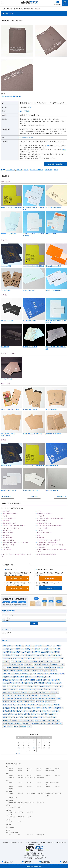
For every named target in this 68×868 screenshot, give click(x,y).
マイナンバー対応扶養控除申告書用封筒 (50, 526)
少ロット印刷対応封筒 (12, 833)
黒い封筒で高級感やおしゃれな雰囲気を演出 (51, 518)
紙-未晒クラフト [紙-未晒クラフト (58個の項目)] (48, 708)
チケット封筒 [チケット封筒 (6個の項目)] (33, 661)
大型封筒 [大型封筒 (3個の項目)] (39, 680)
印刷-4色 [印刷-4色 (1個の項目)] (20, 671)
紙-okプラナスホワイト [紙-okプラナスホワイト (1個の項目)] (10, 689)
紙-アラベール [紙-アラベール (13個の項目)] (7, 692)
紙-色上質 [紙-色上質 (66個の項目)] (6, 711)
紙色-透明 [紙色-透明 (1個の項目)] (44, 714)
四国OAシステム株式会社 (10, 96)
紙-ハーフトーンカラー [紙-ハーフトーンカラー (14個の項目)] (53, 698)
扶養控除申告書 (13, 798)
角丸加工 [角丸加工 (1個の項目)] (14, 720)
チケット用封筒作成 (9, 518)
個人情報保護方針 (46, 862)
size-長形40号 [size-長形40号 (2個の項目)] (7, 658)
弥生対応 (20, 793)
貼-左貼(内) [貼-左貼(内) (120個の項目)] (36, 723)
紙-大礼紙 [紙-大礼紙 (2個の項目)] (20, 708)
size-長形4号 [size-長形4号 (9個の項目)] (47, 655)
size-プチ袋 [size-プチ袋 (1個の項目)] (27, 646)
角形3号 (57, 769)
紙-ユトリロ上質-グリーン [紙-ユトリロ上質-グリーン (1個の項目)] (30, 705)
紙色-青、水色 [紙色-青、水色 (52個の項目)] (53, 714)
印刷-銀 (26, 170)
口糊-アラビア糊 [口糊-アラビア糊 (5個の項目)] (19, 677)
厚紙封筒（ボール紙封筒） (45, 514)
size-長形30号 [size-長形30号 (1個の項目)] (57, 655)
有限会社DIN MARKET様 (54, 290)
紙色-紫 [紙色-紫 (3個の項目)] (21, 714)
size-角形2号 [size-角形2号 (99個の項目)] (16, 652)
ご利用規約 (64, 862)
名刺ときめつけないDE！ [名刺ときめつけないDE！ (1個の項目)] (11, 680)
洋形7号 (39, 786)
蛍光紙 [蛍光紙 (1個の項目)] (49, 717)
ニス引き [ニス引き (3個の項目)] (6, 664)
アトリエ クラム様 (7, 379)
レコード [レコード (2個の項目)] (37, 664)
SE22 (10, 822)
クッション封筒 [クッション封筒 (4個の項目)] (16, 661)
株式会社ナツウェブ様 (30, 347)
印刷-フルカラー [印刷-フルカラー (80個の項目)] (8, 674)
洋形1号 (20, 782)
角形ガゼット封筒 (8, 545)
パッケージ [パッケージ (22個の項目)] (14, 664)
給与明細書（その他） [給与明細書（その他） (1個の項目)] (38, 717)
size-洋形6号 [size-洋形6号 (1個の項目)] (26, 649)
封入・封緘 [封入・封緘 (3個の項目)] (47, 680)
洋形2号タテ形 (22, 777)
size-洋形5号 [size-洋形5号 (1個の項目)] (16, 649)
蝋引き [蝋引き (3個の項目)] (55, 717)
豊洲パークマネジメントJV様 (10, 409)
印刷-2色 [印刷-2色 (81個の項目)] (6, 671)
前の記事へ (8, 497)
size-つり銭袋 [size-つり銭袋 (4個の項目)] (17, 646)
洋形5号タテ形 (40, 777)
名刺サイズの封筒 (8, 533)
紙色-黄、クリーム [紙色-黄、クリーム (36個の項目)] (9, 717)
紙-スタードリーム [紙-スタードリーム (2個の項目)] (33, 695)
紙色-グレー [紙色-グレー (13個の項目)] (47, 711)
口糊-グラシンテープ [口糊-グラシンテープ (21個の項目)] (32, 677)
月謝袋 (39, 511)
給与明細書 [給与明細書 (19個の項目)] (26, 717)
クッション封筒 (10, 827)
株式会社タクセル (8, 862)
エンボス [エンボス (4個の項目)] (60, 658)
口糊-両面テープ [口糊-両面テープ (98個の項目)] (45, 677)
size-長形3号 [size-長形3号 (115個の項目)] (37, 655)
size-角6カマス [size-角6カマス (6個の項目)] (56, 649)
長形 (7, 773)
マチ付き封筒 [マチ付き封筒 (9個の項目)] (29, 664)
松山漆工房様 (5, 347)
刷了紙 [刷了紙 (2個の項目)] (46, 667)
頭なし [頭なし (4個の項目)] (16, 726)
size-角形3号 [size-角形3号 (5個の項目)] (26, 652)
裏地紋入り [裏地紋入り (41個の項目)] (6, 720)
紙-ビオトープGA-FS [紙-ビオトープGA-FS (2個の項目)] (9, 702)
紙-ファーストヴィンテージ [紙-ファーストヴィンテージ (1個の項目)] (26, 702)
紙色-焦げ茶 (49, 170)
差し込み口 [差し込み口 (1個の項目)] (55, 680)
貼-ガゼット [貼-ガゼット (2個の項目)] (47, 720)
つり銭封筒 (41, 516)
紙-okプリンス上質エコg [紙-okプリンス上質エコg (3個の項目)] (27, 689)
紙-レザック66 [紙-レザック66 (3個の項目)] (45, 705)
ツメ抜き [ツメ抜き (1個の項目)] (41, 661)
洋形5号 (20, 786)
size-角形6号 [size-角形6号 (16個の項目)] (45, 652)
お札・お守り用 (13, 807)
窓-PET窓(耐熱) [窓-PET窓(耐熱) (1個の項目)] (12, 686)
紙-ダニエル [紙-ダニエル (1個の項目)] (52, 695)
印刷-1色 (19, 170)
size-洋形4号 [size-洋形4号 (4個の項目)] (7, 649)
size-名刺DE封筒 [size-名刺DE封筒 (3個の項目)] (37, 646)
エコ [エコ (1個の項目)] (45, 658)
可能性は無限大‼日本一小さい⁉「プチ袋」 (51, 545)
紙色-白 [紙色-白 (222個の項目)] (14, 714)
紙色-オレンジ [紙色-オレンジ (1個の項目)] (37, 711)
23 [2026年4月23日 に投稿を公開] (34, 748)
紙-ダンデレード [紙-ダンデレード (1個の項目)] (8, 698)
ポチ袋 (5, 516)
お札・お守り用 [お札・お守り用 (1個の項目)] (18, 658)
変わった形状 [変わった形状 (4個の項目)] (25, 680)
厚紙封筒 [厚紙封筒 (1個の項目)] (62, 674)
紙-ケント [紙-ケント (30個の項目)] (46, 692)
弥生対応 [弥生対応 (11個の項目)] (6, 683)
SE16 (20, 822)
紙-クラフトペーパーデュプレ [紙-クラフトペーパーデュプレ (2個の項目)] (32, 692)
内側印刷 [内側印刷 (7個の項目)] (23, 667)
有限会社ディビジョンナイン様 (33, 434)
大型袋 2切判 (12, 812)
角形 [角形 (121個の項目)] (20, 720)
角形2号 (29, 769)
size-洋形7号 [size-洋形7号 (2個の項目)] (36, 649)
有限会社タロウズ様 (52, 490)
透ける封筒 (6, 547)
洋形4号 (11, 786)
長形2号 (20, 775)
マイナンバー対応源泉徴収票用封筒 (14, 526)
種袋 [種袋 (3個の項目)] (4, 686)
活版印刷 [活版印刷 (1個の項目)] (41, 683)
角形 (7, 767)
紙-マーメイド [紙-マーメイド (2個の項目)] (7, 705)
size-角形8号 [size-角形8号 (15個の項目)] (7, 655)
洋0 (10, 835)
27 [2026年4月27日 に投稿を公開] (19, 751)
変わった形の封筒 (8, 540)
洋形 (7, 780)
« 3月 (18, 753)
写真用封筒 (41, 538)
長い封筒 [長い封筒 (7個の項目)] (59, 723)
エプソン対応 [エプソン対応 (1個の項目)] (52, 658)
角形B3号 (30, 812)
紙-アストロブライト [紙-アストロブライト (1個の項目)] (52, 689)
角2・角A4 (30, 835)
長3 (19, 835)
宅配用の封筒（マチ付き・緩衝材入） (49, 540)
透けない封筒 (41, 547)
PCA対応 (11, 793)
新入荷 (8, 830)
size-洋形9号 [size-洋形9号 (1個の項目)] (45, 649)
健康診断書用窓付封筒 (44, 523)
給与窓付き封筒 (42, 521)
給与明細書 (9, 791)
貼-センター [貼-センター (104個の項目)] (56, 720)
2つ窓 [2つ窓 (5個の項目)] (5, 646)
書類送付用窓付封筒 (9, 523)
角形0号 (11, 769)
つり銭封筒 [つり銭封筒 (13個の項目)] (28, 658)
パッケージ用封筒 (43, 528)
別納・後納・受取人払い (10, 514)
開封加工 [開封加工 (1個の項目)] (10, 726)
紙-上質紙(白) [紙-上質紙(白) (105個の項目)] (55, 705)
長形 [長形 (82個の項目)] (4, 726)
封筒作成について (17, 588)
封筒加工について (17, 578)
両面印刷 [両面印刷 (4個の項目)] (54, 664)
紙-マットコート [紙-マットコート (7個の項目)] (51, 702)
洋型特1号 (30, 782)
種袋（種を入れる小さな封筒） (47, 554)
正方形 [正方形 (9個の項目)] (31, 683)
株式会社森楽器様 (51, 409)
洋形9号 (48, 786)
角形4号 (11, 771)
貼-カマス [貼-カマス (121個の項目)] (38, 720)
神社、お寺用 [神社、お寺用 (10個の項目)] (57, 683)
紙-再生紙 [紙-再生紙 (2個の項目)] (6, 708)
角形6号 (29, 771)
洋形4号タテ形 (31, 777)
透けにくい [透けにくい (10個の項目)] (51, 723)
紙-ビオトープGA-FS (37, 170)
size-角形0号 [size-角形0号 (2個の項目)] (7, 652)
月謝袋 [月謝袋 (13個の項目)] (12, 683)
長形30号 (58, 775)
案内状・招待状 (8, 538)
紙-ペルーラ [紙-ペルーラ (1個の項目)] (40, 702)
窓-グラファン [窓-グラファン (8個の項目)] (23, 686)
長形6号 (48, 775)
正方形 (8, 820)
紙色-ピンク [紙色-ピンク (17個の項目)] (56, 711)
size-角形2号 (11, 170)
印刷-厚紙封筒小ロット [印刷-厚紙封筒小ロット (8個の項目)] (22, 674)
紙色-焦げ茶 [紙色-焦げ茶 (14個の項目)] (7, 714)
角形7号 (39, 771)
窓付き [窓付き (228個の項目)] (31, 686)
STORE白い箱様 (6, 266)
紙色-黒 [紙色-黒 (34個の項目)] (19, 717)
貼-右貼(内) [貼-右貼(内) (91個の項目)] (18, 723)
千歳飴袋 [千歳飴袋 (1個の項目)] (53, 667)
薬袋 (39, 535)
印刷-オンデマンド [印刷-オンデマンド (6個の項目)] (38, 671)
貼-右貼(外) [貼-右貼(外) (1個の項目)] (27, 723)
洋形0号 (11, 782)
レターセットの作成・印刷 (11, 528)
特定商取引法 (27, 862)
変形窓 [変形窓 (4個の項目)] (33, 680)
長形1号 (11, 775)
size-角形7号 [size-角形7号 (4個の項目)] (55, 652)
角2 (30, 107)
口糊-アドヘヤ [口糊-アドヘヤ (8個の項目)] (7, 677)
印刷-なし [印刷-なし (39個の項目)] (27, 671)
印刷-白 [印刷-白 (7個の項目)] (33, 674)
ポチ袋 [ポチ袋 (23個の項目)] (21, 664)
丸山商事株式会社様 (29, 320)
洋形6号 (29, 786)
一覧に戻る (34, 497)
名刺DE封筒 (21, 817)
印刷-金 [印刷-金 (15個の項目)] (40, 674)
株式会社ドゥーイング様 (53, 266)
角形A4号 (48, 769)
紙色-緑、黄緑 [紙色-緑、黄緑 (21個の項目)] (29, 714)
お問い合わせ (51, 588)
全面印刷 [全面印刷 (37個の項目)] (16, 667)
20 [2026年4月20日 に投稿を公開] (19, 748)
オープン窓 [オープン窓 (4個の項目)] (6, 661)
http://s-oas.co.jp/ (26, 137)
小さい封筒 (9, 815)
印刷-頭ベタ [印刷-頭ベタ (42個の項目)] (54, 674)
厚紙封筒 (9, 824)
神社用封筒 (6, 535)
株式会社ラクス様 (51, 234)
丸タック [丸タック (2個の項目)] (61, 664)
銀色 (48, 146)
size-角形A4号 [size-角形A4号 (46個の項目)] (27, 655)
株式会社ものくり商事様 (53, 434)
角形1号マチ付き (13, 802)
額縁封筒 (11, 788)
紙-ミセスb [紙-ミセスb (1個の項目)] (17, 705)
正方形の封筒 (7, 550)
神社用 (8, 805)
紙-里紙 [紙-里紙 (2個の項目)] (13, 711)
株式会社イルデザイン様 (8, 490)
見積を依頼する (51, 578)
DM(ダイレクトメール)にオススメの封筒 (15, 542)
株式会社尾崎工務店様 (30, 409)
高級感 (56, 170)
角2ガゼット (31, 802)
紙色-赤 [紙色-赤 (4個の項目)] (37, 714)
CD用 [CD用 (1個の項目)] (10, 646)
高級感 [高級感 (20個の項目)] (29, 726)
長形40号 (11, 777)
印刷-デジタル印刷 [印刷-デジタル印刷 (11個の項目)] (51, 671)
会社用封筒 (6, 511)
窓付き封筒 (6, 521)
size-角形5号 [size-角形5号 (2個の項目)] (36, 652)
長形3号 (29, 775)
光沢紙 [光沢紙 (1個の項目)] (9, 667)
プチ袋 (29, 817)
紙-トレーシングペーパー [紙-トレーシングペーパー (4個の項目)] (23, 698)
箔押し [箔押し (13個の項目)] (37, 686)
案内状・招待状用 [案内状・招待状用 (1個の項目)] (21, 683)
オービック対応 (31, 793)
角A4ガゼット (40, 802)
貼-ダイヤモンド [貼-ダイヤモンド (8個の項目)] (8, 723)
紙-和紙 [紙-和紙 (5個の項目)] (13, 708)
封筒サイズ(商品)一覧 (13, 764)
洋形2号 (39, 782)
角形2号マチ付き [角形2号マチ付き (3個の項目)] (28, 720)
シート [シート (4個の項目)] (25, 661)
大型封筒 (40, 530)
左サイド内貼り (24, 111)
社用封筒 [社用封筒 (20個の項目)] (49, 683)
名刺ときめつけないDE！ (45, 533)
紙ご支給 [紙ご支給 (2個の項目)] (20, 711)
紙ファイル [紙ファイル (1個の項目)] (27, 711)
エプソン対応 (40, 793)
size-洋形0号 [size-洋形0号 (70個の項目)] (48, 646)
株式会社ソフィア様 (7, 320)
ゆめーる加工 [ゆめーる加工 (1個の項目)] (38, 658)
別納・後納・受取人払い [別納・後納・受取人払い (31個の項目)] (35, 667)
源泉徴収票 (58, 793)
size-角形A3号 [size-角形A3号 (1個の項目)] (17, 655)
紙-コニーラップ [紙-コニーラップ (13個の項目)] (8, 695)
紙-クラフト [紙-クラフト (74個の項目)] (17, 692)
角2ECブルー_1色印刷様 (9, 234)
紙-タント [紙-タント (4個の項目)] (43, 695)
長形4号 (39, 775)
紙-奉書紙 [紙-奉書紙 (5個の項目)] (27, 708)
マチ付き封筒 (7, 530)
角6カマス (58, 786)
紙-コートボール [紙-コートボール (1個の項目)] (20, 695)
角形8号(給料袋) (50, 771)
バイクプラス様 (6, 290)
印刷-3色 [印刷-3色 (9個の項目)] (13, 671)
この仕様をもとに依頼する (56, 164)
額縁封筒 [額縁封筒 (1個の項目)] (23, 726)
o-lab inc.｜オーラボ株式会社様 (11, 207)
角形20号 (39, 769)
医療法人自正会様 (29, 290)
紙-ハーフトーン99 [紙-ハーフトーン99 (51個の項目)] (38, 698)
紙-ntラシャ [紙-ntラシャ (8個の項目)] (59, 686)
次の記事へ (60, 497)
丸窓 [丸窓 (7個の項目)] (4, 667)
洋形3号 (57, 782)
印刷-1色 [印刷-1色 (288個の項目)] (60, 667)
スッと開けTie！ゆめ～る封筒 (47, 542)
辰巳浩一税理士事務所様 (53, 207)
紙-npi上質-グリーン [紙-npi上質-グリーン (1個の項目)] (47, 686)
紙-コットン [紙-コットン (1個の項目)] (54, 692)
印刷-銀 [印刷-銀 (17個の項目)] (46, 674)
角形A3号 (21, 812)
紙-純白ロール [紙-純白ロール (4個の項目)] (59, 708)
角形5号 (20, 771)
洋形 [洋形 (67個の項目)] (36, 683)
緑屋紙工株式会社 (38, 859)
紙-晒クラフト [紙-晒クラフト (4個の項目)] (37, 708)
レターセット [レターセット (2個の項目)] (46, 664)
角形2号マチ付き (22, 802)
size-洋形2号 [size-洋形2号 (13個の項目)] (57, 646)
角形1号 (20, 769)
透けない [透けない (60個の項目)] (44, 723)
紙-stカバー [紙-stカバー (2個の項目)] (40, 689)
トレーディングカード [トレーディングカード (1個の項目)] (53, 661)
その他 (20, 807)
